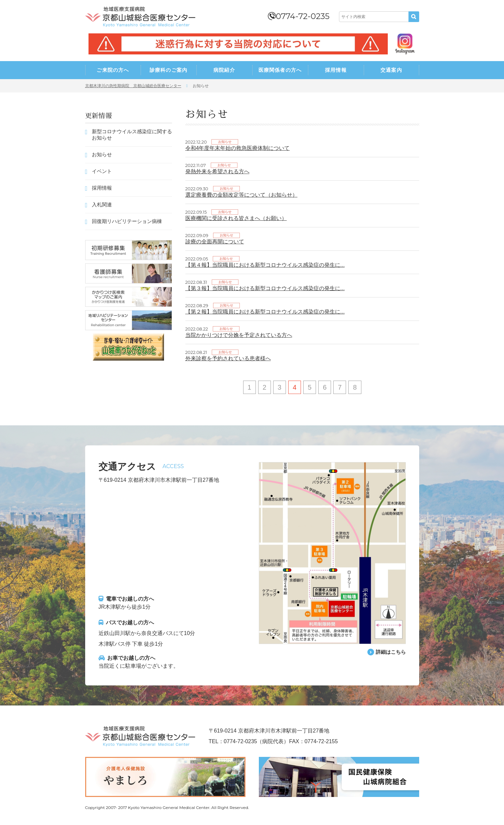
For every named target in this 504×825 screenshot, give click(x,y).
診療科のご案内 (169, 70)
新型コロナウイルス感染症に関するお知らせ (132, 135)
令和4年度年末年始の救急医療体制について (238, 148)
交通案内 (391, 70)
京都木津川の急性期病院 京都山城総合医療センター (133, 86)
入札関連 (102, 204)
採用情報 (336, 70)
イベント (102, 171)
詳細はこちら (390, 652)
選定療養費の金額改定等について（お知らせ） (241, 195)
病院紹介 (224, 70)
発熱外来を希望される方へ (217, 171)
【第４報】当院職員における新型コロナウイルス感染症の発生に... (265, 265)
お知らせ (102, 154)
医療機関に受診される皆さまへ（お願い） (236, 218)
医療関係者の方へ (280, 70)
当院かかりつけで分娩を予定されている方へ (239, 335)
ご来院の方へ (113, 70)
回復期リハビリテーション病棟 (127, 221)
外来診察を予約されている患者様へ (228, 358)
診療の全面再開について (215, 242)
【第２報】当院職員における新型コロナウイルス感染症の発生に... (265, 312)
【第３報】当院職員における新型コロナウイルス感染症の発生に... (265, 288)
